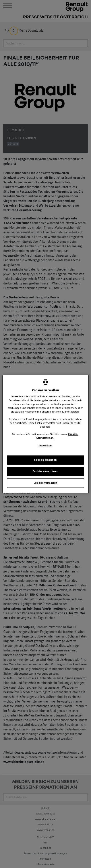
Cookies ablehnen (45, 460)
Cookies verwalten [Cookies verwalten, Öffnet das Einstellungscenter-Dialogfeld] (45, 483)
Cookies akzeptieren (46, 471)
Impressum (45, 446)
